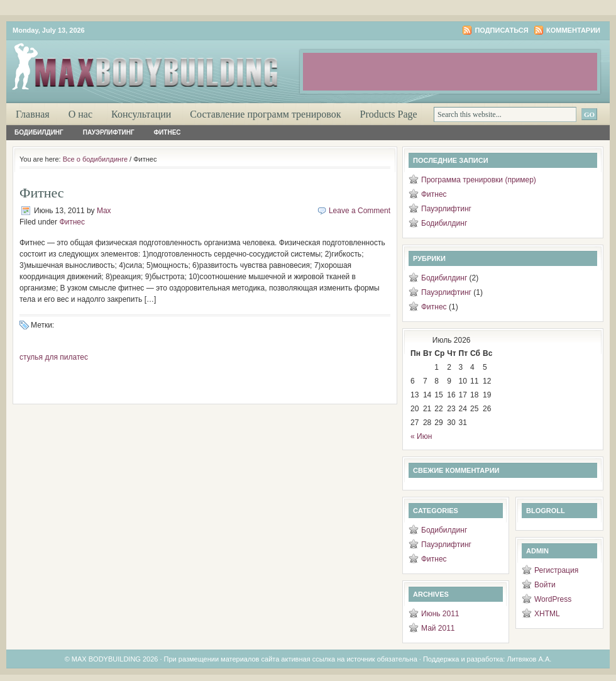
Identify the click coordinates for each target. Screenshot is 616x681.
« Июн (421, 436)
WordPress (553, 599)
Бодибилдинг (39, 132)
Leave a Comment (360, 211)
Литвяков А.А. (529, 659)
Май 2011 (438, 628)
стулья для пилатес (54, 357)
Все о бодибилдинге (95, 159)
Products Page (389, 114)
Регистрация (556, 570)
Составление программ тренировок (265, 114)
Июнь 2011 (440, 614)
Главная (33, 114)
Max (104, 211)
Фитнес (168, 132)
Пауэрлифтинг (109, 132)
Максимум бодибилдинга (157, 63)
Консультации (141, 114)
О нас (80, 114)
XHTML (547, 614)
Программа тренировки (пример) (479, 180)
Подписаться (501, 30)
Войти (545, 585)
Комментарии (573, 30)
